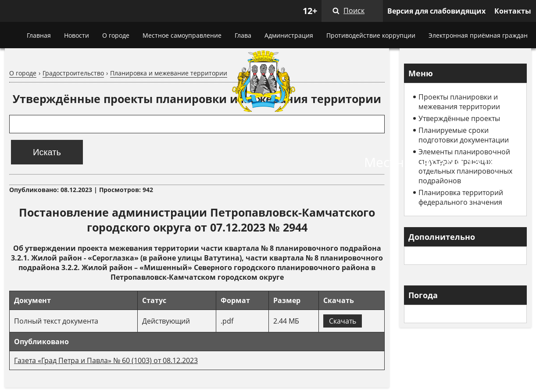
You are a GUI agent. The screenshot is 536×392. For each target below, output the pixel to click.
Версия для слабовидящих (436, 11)
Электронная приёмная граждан (478, 35)
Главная (39, 35)
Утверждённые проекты (459, 118)
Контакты (513, 11)
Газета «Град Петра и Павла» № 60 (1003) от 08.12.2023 (106, 360)
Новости (77, 35)
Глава (243, 35)
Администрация (289, 35)
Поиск (354, 11)
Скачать (343, 321)
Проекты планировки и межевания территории (459, 102)
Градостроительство (73, 73)
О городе (116, 35)
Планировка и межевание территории (169, 73)
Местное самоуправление (182, 35)
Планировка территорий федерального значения (461, 197)
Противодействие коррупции (371, 35)
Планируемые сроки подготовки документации (464, 135)
